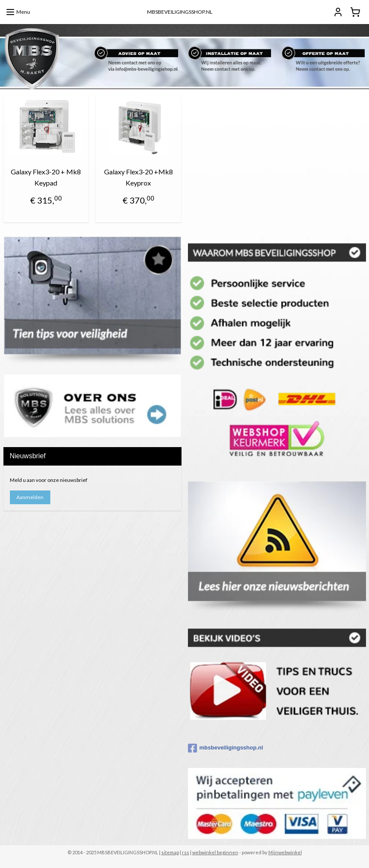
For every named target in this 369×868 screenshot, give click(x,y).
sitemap (170, 852)
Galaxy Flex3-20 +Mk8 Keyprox (138, 177)
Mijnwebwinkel (285, 852)
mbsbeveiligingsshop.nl (226, 748)
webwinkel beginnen (215, 852)
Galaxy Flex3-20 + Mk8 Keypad (46, 177)
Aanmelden (30, 497)
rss (186, 852)
